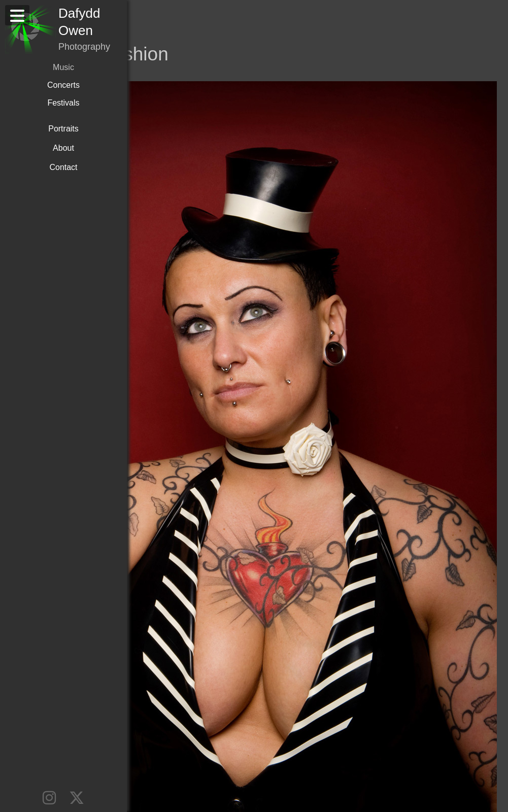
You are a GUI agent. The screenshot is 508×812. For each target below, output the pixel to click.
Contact (63, 167)
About (63, 148)
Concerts (63, 85)
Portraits (63, 129)
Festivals (63, 103)
